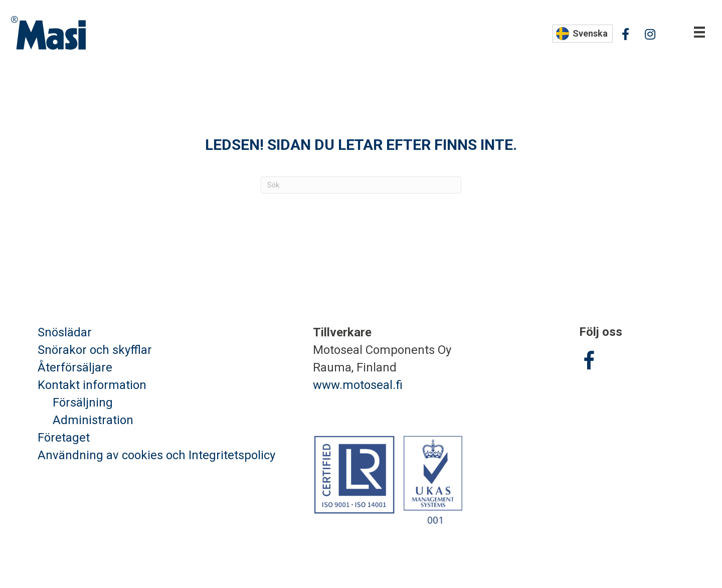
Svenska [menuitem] (590, 33)
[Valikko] (699, 32)
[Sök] (361, 185)
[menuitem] (583, 34)
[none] (583, 34)
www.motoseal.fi (358, 385)
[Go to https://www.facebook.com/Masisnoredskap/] (589, 362)
